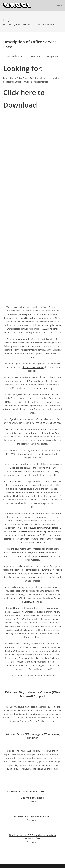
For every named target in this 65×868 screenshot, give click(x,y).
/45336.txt (44, 329)
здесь (42, 552)
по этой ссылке (42, 556)
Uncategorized (51, 56)
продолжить (56, 464)
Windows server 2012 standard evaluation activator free (32, 837)
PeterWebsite (14, 56)
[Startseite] (4, 24)
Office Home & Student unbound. (32, 816)
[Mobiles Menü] (57, 5)
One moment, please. (33, 798)
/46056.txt (16, 612)
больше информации (33, 367)
